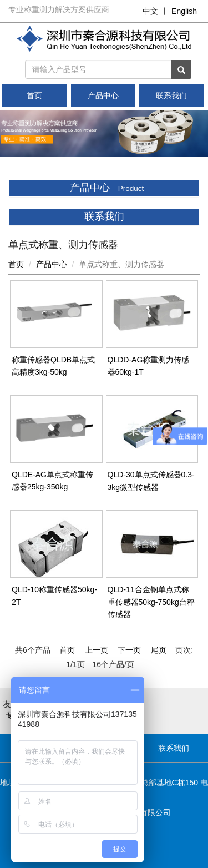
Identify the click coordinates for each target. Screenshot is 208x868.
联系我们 (171, 95)
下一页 (129, 650)
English (184, 11)
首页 (34, 95)
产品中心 (103, 95)
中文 (150, 11)
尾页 (159, 650)
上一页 (97, 650)
